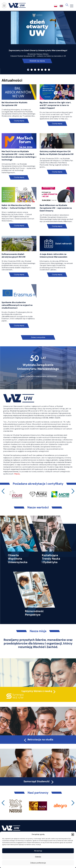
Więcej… (17, 474)
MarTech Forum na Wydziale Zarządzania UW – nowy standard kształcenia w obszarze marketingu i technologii (19, 156)
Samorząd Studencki (39, 781)
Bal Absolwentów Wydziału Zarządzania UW (15, 104)
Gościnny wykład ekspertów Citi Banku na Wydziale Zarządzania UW (57, 153)
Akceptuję (38, 851)
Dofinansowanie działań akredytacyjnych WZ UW (14, 256)
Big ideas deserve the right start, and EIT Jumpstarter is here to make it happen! (55, 105)
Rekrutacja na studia (38, 740)
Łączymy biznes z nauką (37, 691)
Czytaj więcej (19, 121)
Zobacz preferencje (38, 863)
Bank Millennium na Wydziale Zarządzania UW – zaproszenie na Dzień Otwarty (56, 208)
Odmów (38, 857)
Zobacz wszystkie (38, 337)
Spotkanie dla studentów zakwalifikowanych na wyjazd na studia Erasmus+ (17, 305)
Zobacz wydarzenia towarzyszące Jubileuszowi (38, 376)
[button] (73, 834)
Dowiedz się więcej (37, 61)
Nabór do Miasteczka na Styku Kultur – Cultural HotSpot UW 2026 (18, 207)
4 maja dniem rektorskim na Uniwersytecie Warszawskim (53, 256)
